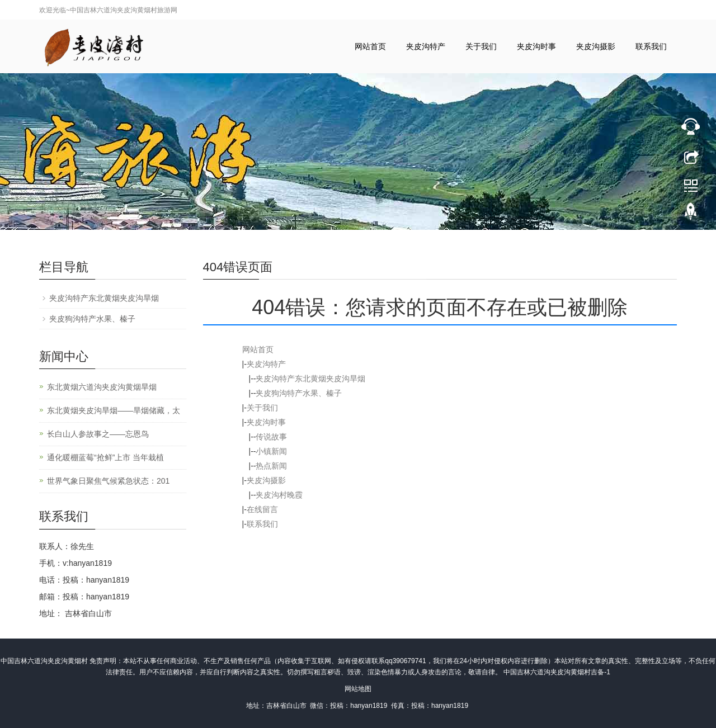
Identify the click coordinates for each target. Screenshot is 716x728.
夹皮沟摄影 (596, 46)
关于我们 (481, 46)
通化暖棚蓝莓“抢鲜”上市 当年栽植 (105, 457)
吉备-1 (600, 672)
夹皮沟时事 (536, 46)
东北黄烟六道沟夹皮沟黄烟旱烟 (102, 387)
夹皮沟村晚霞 (279, 495)
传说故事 (271, 437)
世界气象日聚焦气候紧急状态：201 (108, 481)
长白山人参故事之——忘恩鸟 (98, 434)
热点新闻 (271, 466)
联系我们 (651, 46)
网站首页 (370, 46)
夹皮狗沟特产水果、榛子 (299, 393)
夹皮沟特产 (426, 46)
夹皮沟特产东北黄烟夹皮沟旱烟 (310, 379)
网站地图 (358, 689)
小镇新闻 (271, 451)
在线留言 (262, 509)
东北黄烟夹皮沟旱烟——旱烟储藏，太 (114, 410)
